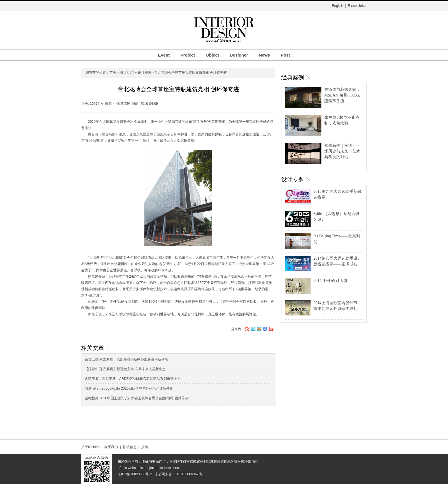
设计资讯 (145, 73)
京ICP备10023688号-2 (135, 474)
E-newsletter (357, 6)
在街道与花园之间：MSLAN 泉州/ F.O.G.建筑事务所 (342, 95)
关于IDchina (90, 447)
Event (164, 55)
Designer (239, 55)
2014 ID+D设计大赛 (331, 281)
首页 (113, 73)
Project (188, 55)
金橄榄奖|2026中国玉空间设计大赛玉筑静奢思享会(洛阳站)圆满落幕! (137, 398)
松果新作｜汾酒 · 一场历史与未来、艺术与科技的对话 (342, 151)
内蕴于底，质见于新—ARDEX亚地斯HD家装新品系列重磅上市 (133, 379)
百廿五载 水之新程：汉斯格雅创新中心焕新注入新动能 (126, 359)
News (264, 55)
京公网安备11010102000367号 (178, 474)
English (337, 6)
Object (212, 55)
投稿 (145, 447)
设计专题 (293, 179)
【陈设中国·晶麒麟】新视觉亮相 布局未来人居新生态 (125, 369)
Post (285, 55)
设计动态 (127, 73)
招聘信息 (130, 447)
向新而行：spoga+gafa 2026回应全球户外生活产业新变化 (129, 388)
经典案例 (293, 77)
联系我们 (111, 447)
